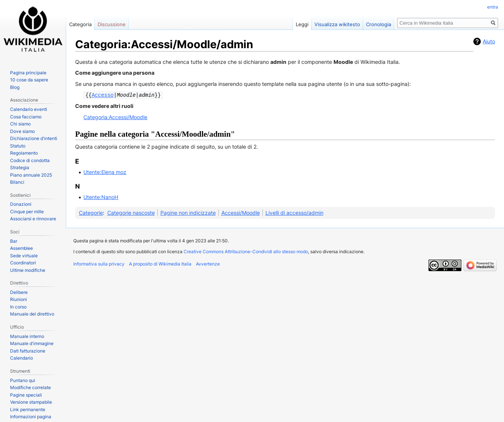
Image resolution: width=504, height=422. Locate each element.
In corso (18, 307)
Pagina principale (28, 73)
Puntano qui (23, 380)
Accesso (103, 95)
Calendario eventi (29, 109)
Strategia (20, 167)
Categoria (80, 24)
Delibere (19, 292)
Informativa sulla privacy (99, 263)
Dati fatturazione (28, 351)
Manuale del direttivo (32, 314)
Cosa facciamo (26, 117)
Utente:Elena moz (105, 172)
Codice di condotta (30, 160)
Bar (14, 241)
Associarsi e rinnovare (33, 219)
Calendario (21, 358)
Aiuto (489, 41)
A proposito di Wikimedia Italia (160, 263)
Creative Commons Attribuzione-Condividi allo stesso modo (246, 251)
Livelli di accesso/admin (294, 212)
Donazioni (21, 204)
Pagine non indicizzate (188, 212)
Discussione (112, 24)
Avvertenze (208, 263)
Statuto (18, 146)
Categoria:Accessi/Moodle (115, 117)
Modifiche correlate (30, 387)
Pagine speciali (26, 395)
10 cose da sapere (29, 80)
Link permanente (28, 409)
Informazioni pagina (31, 417)
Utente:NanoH (101, 197)
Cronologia (379, 24)
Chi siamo (20, 124)
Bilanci (17, 182)
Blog (15, 87)
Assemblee (21, 248)
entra (493, 7)
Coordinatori (23, 263)
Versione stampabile (31, 402)
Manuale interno (27, 336)
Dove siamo (22, 131)
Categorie (91, 212)
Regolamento (24, 153)
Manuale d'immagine (32, 343)
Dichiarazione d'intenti (34, 138)
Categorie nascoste (131, 212)
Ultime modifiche (28, 270)
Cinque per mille (27, 212)
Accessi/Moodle (241, 212)
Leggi (302, 24)
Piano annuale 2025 (31, 175)
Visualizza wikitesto (337, 24)
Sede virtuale (24, 256)
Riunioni (19, 299)
